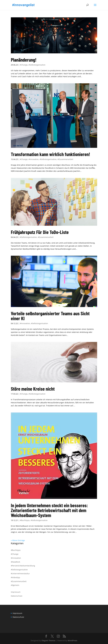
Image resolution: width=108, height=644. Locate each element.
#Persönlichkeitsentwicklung (23, 566)
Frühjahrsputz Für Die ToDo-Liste (40, 232)
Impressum (16, 592)
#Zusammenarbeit (65, 159)
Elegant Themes (49, 641)
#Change (24, 65)
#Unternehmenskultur (20, 574)
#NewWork (15, 562)
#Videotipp (15, 577)
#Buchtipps (25, 520)
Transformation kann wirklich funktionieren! (50, 154)
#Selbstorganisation (37, 65)
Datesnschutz (17, 596)
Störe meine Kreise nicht (33, 389)
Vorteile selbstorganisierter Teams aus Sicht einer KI (50, 316)
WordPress (72, 641)
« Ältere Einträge (18, 540)
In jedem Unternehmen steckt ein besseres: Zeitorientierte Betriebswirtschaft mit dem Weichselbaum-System (49, 510)
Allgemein (15, 585)
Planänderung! (24, 60)
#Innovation (34, 159)
